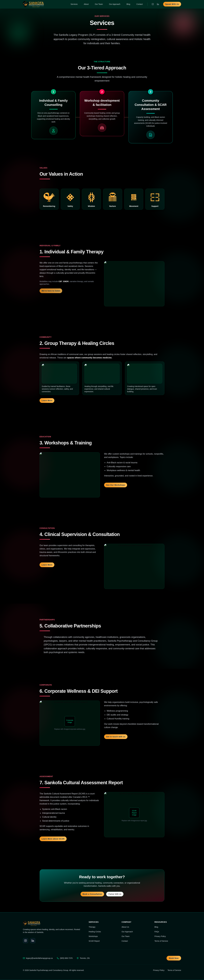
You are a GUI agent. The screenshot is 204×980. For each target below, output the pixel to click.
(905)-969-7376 (66, 958)
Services (74, 4)
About (86, 4)
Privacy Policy (160, 936)
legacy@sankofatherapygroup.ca (39, 958)
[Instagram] (153, 4)
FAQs (157, 932)
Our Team (99, 4)
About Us (125, 927)
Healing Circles (95, 932)
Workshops (93, 936)
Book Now (174, 958)
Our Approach (115, 4)
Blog (128, 4)
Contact (140, 4)
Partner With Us (115, 894)
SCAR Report (94, 941)
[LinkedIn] (158, 4)
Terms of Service (161, 941)
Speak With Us (172, 4)
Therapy (92, 927)
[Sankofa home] (34, 4)
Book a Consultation (92, 894)
